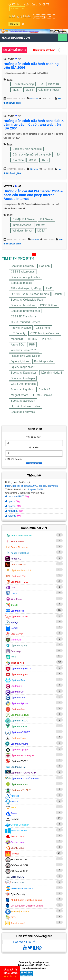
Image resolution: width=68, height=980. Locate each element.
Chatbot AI (45, 389)
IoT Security (18, 333)
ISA (41, 84)
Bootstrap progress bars (25, 311)
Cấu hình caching (23, 84)
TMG (45, 160)
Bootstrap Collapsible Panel (28, 300)
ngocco (42, 486)
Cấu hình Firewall (49, 90)
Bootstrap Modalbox (23, 305)
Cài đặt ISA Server (24, 219)
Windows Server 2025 (24, 350)
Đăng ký (14, 24)
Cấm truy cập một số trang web (32, 155)
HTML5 (32, 339)
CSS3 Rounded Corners (26, 322)
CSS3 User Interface (23, 384)
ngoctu (16, 486)
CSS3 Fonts (43, 328)
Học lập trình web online (26, 406)
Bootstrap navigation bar (26, 277)
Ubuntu (58, 294)
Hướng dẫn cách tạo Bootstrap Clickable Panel (45, 50)
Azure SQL (17, 345)
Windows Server (22, 231)
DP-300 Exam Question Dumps (30, 294)
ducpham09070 (29, 486)
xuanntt (11, 516)
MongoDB (17, 339)
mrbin (8, 486)
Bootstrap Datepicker (23, 373)
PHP (32, 345)
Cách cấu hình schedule (27, 149)
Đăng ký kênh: (20, 16)
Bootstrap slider (44, 361)
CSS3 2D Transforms (24, 316)
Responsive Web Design (26, 356)
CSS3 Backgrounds (23, 272)
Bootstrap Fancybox (23, 412)
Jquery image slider (23, 367)
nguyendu (53, 486)
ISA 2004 (54, 84)
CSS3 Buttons (49, 305)
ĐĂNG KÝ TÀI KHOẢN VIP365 (10, 973)
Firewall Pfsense (21, 328)
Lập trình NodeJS (52, 373)
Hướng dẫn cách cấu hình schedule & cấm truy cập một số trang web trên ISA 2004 (34, 125)
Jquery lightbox (20, 361)
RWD (49, 288)
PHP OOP (48, 339)
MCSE (29, 90)
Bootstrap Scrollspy (23, 266)
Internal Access (22, 225)
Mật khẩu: (34, 448)
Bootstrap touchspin (23, 378)
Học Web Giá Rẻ (24, 942)
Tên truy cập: (34, 437)
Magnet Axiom (19, 395)
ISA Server (46, 219)
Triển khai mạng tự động (26, 288)
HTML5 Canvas (42, 395)
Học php (45, 266)
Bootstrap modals (21, 283)
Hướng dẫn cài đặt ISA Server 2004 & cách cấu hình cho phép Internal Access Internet (33, 195)
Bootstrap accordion (23, 401)
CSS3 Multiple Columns (45, 333)
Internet (41, 225)
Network (34, 99)
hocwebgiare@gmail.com (34, 968)
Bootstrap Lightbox (22, 389)
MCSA (16, 90)
